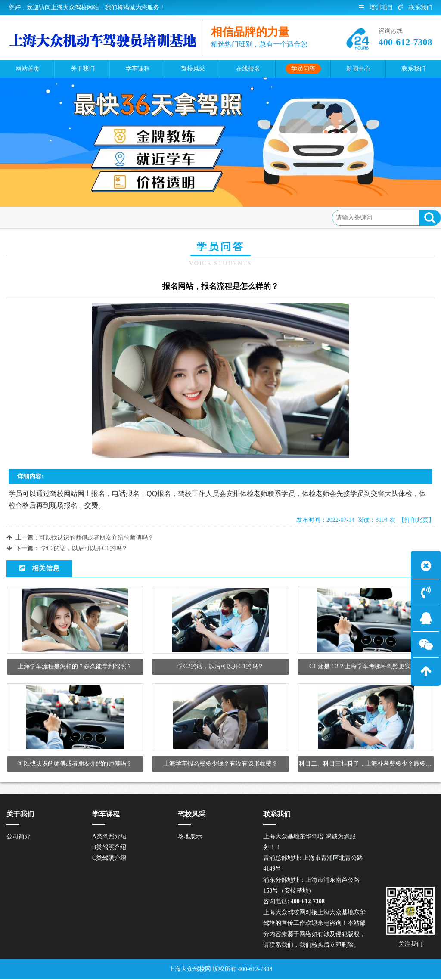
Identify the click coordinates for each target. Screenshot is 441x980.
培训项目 (376, 8)
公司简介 (19, 838)
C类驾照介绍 (109, 859)
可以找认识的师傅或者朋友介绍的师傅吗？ (96, 538)
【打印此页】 (416, 520)
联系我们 (415, 8)
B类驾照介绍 (109, 848)
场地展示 (190, 838)
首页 (45, 217)
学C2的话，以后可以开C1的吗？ (84, 548)
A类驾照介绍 (109, 838)
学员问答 (74, 217)
